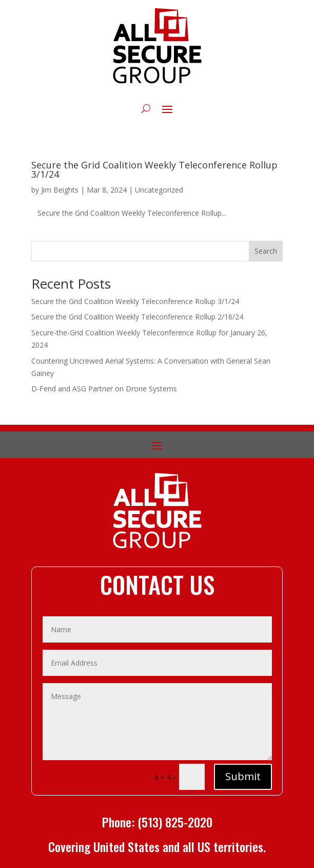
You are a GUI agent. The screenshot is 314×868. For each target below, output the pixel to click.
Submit (243, 776)
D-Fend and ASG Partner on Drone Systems (104, 389)
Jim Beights (60, 190)
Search (266, 251)
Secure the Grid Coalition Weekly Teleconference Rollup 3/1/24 (154, 169)
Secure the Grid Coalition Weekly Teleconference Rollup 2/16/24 (137, 317)
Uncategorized (159, 190)
